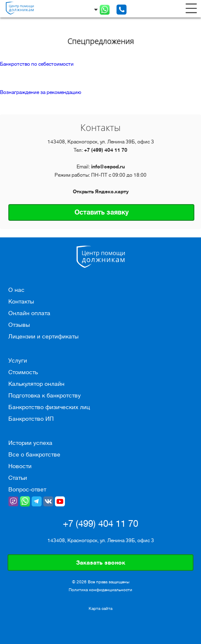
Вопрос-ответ (27, 489)
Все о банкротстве (34, 454)
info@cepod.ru (108, 167)
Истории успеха (30, 443)
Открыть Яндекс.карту (101, 192)
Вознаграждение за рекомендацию (41, 92)
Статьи (18, 478)
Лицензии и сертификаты (43, 336)
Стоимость (23, 372)
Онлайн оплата (29, 313)
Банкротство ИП (31, 419)
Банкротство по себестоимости (37, 64)
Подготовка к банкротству (45, 395)
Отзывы (19, 325)
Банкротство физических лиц (49, 407)
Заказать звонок (101, 563)
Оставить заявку (102, 212)
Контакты (21, 301)
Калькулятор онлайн (36, 384)
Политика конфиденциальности (100, 590)
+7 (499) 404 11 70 (106, 150)
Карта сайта (100, 609)
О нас (16, 290)
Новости (20, 466)
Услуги (18, 360)
